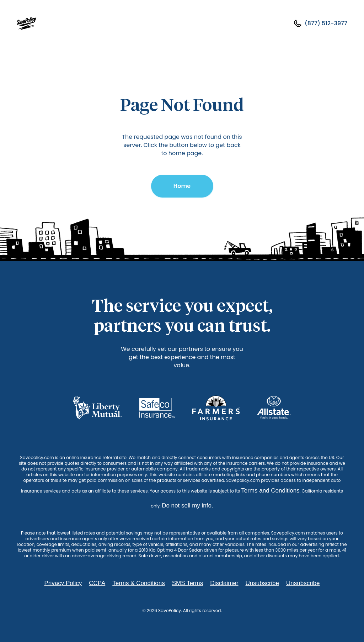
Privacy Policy (63, 583)
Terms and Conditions (270, 491)
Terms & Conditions (138, 583)
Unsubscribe (263, 583)
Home (182, 186)
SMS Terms (188, 583)
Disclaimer (224, 583)
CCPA (97, 583)
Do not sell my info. (188, 506)
